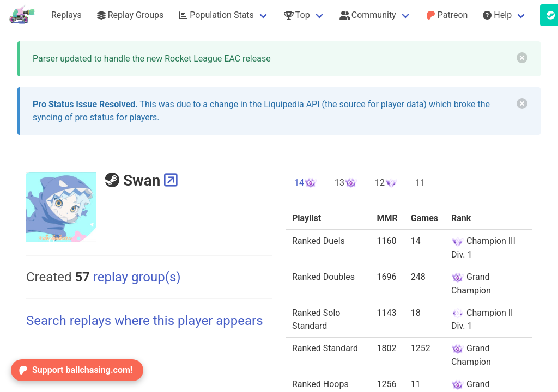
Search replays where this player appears (145, 321)
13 (346, 183)
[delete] (522, 58)
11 (420, 183)
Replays (66, 15)
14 (306, 183)
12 (386, 183)
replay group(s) (128, 277)
